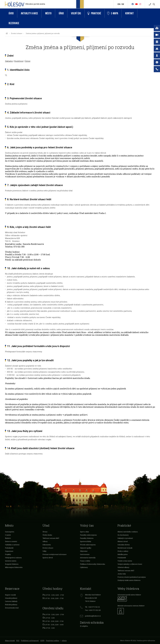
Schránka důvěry (124, 545)
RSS (18, 641)
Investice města (11, 561)
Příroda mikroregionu (88, 545)
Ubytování (84, 551)
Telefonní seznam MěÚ (51, 538)
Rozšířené (19, 61)
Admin (64, 641)
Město (48, 13)
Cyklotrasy (84, 567)
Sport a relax (84, 532)
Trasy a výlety (85, 561)
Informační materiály (88, 558)
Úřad (61, 13)
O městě (8, 535)
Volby (44, 551)
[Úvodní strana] (7, 33)
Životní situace (17, 33)
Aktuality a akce (29, 13)
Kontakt (129, 13)
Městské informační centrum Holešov (131, 606)
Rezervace (14, 23)
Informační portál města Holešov (129, 595)
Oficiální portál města (35, 4)
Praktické (94, 13)
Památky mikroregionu (88, 535)
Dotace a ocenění (11, 541)
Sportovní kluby (86, 541)
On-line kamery (123, 535)
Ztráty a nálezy (123, 551)
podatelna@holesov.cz (93, 616)
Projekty (8, 554)
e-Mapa (113, 13)
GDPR (42, 641)
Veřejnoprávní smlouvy (13, 558)
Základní (9, 61)
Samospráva (10, 532)
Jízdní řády (122, 574)
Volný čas (76, 13)
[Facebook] (133, 4)
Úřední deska (47, 535)
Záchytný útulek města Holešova (129, 580)
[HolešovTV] (136, 4)
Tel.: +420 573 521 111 (92, 607)
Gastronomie (85, 554)
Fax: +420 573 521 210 (93, 610)
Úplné (28, 61)
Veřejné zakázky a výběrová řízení (130, 564)
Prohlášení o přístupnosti (30, 641)
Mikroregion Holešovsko (14, 567)
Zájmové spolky (86, 548)
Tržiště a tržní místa (125, 561)
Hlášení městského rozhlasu (128, 532)
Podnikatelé (9, 548)
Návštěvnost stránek (125, 548)
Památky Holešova (87, 538)
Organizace (9, 551)
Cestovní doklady (11, 601)
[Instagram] (140, 4)
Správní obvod (48, 558)
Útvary (45, 532)
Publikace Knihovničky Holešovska (92, 564)
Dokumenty (47, 545)
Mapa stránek (10, 641)
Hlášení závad (123, 541)
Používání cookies (52, 641)
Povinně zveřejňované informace (54, 554)
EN (119, 4)
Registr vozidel (10, 595)
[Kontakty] (150, 4)
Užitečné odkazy (123, 567)
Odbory (45, 541)
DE (123, 4)
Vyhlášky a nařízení (12, 545)
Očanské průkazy (11, 598)
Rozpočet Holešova (12, 564)
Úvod (11, 13)
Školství (8, 538)
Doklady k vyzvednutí (125, 538)
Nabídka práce (122, 554)
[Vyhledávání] (154, 4)
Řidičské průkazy (11, 605)
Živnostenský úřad (12, 608)
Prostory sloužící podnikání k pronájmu (132, 577)
